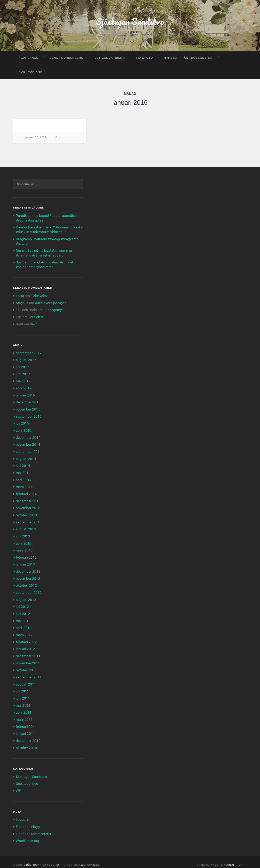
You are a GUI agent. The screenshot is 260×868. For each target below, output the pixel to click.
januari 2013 (25, 561)
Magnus (22, 302)
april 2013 (24, 540)
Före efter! (36, 316)
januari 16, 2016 (36, 138)
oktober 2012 (26, 582)
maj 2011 (23, 700)
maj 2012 (23, 617)
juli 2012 (22, 603)
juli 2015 (22, 422)
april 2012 (24, 624)
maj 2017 (23, 380)
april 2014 (24, 477)
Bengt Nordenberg (66, 58)
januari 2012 (25, 644)
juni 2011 (23, 693)
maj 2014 (23, 471)
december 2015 (28, 401)
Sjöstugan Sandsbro (130, 21)
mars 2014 (24, 484)
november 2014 (28, 443)
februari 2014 (26, 491)
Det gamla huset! (110, 58)
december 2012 (28, 568)
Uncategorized (27, 778)
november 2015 (28, 408)
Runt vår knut (31, 72)
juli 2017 (22, 366)
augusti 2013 (26, 526)
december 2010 (28, 735)
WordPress (90, 858)
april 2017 (24, 387)
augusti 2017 (26, 359)
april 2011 (24, 707)
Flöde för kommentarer (34, 828)
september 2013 (29, 519)
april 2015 (24, 429)
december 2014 (28, 436)
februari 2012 (26, 638)
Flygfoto (145, 58)
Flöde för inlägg (28, 821)
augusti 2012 (26, 596)
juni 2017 (23, 373)
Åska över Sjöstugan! (51, 302)
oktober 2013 (26, 512)
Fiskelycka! (39, 296)
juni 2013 (23, 533)
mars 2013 (24, 547)
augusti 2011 (26, 679)
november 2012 (28, 575)
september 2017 (29, 352)
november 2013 (28, 505)
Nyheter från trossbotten (188, 58)
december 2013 (28, 498)
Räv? (33, 323)
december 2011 (28, 652)
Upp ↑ (243, 858)
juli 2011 (22, 686)
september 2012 (29, 589)
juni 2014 (23, 464)
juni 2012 (23, 610)
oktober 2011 (26, 665)
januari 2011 (25, 728)
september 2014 (29, 450)
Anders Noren (222, 858)
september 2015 (29, 415)
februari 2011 (26, 721)
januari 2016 (25, 394)
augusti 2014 (26, 457)
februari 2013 (26, 554)
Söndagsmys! (54, 309)
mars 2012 (24, 631)
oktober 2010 (26, 742)
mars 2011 (24, 714)
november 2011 (28, 658)
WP (18, 785)
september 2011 (29, 672)
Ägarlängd (28, 58)
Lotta (20, 296)
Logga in (22, 813)
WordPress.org (28, 834)
